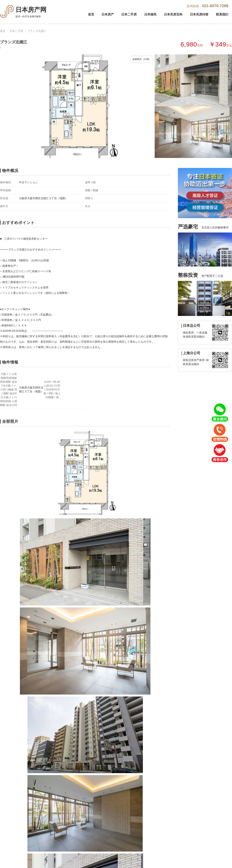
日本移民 (150, 14)
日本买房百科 (173, 14)
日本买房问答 (199, 14)
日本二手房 (129, 14)
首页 (91, 14)
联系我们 (222, 14)
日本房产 (108, 14)
